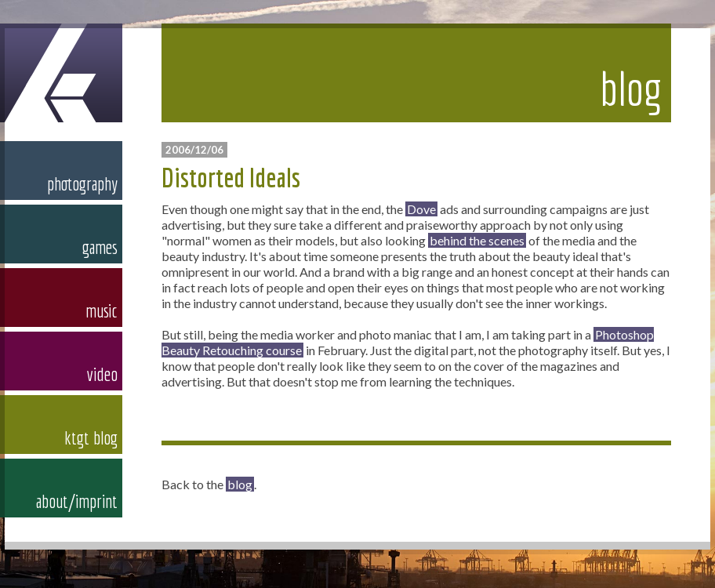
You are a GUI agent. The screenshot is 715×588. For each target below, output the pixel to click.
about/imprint (77, 501)
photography (82, 183)
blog (240, 484)
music (102, 310)
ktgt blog (91, 437)
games (100, 247)
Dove (421, 209)
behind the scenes (477, 240)
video (102, 374)
